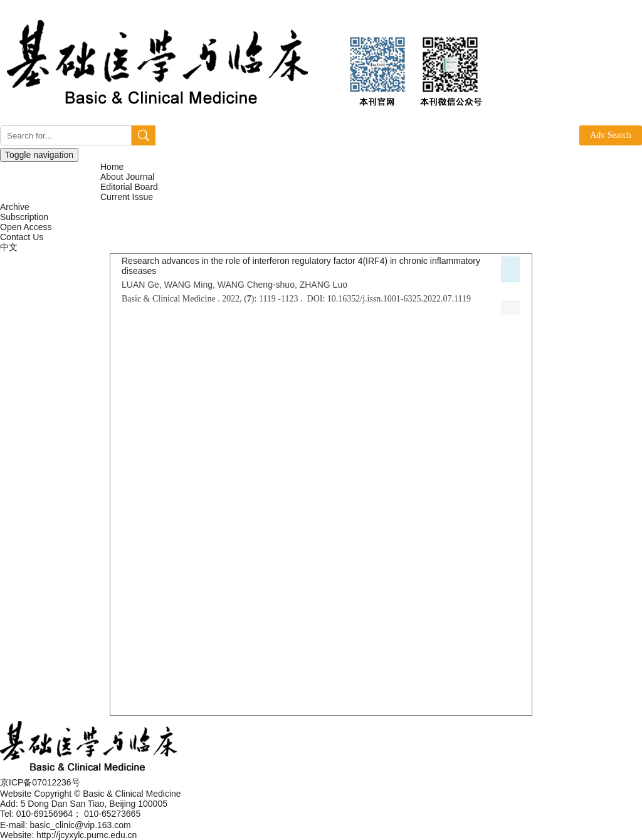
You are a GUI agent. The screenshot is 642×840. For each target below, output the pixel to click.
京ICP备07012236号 (40, 782)
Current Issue (127, 197)
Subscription (24, 217)
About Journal (127, 177)
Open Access (26, 227)
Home (112, 167)
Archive (15, 207)
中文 (9, 247)
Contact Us (22, 237)
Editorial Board (129, 187)
